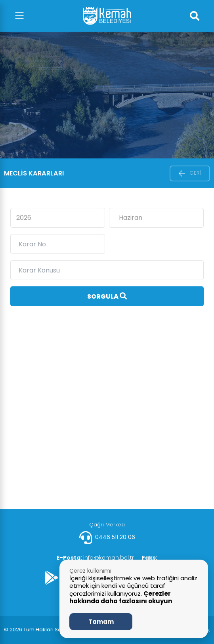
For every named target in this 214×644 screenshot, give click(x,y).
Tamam (101, 622)
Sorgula (107, 296)
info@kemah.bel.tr (95, 558)
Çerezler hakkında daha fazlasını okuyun (121, 597)
